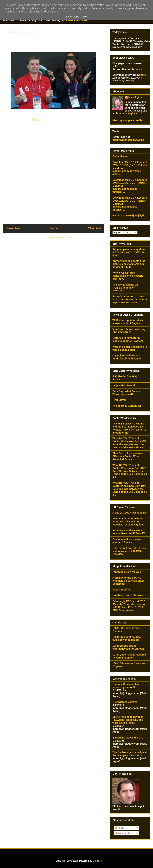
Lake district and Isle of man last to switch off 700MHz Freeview (129, 551)
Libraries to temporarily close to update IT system (128, 339)
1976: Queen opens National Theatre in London (129, 656)
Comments (122, 833)
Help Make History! (124, 385)
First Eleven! (120, 400)
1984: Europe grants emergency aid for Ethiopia (128, 647)
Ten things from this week (128, 595)
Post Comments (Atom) (60, 238)
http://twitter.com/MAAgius (128, 140)
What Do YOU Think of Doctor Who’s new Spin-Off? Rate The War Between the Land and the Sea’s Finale (129, 443)
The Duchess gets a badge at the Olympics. (46, 39)
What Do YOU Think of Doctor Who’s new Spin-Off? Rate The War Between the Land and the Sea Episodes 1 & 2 (130, 489)
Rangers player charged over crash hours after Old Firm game (130, 252)
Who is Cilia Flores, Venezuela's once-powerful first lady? (128, 276)
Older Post (94, 228)
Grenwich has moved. (125, 702)
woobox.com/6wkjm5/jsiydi (128, 216)
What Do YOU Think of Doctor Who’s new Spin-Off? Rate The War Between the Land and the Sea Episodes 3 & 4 (130, 471)
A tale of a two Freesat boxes (130, 513)
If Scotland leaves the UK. (128, 738)
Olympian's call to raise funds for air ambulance (127, 357)
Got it (86, 17)
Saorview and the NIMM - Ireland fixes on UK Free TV (129, 532)
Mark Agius (135, 97)
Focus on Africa (122, 590)
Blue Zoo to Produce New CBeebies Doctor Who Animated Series (128, 456)
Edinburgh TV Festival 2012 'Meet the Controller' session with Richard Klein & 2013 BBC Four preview (129, 606)
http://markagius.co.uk (74, 20)
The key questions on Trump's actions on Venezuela (125, 288)
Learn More (72, 17)
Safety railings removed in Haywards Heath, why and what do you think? (128, 720)
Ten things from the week (127, 572)
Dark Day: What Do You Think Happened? (126, 393)
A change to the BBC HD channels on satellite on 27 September (128, 581)
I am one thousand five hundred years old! (126, 686)
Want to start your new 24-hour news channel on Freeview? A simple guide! (128, 522)
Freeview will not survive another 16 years (127, 541)
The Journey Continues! (127, 406)
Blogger (97, 861)
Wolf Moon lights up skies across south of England (128, 322)
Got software (120, 156)
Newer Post (13, 228)
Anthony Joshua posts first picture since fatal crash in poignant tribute (129, 264)
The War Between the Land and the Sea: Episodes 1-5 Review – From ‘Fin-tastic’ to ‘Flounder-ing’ (129, 428)
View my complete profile (127, 120)
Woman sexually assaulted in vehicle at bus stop (130, 348)
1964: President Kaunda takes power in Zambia (127, 638)
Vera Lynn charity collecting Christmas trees (129, 331)
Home (54, 228)
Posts (119, 828)
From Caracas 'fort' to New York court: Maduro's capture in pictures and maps (130, 299)
